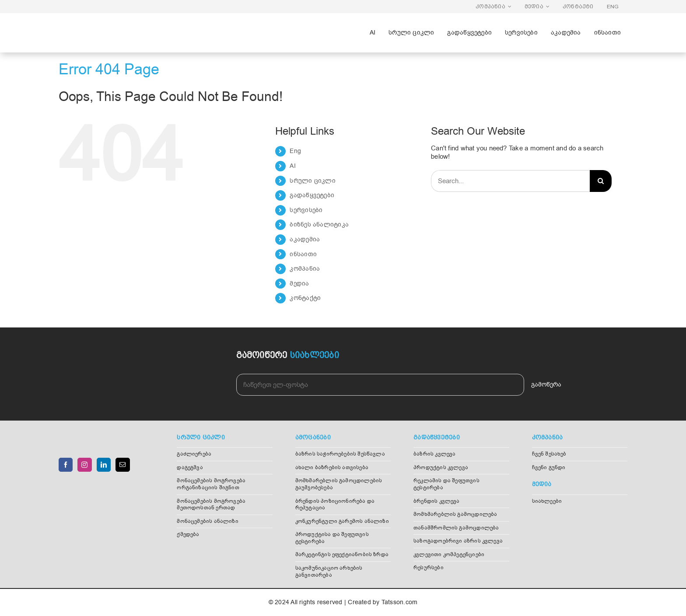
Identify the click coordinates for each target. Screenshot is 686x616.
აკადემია (305, 239)
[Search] (601, 181)
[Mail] (122, 465)
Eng (295, 151)
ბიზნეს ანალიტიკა (319, 224)
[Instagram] (84, 465)
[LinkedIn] (104, 465)
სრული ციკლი (312, 181)
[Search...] (510, 181)
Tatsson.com (399, 602)
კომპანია (305, 269)
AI (292, 166)
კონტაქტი (305, 298)
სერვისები (306, 210)
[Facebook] (66, 465)
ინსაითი (303, 254)
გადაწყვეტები (312, 195)
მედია (299, 284)
